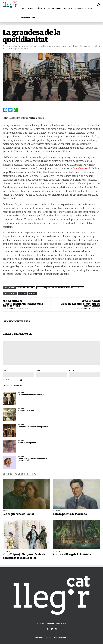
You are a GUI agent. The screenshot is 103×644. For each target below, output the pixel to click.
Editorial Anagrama (26, 288)
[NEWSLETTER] (29, 18)
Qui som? (40, 624)
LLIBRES (79, 8)
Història (56, 551)
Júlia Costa (41, 288)
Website (73, 370)
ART (23, 8)
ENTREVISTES (55, 8)
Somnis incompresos (27, 443)
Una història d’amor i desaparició (33, 427)
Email (38, 370)
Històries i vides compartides (31, 395)
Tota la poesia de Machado (70, 514)
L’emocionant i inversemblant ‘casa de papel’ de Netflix (24, 305)
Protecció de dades (57, 624)
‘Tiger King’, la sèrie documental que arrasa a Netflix (80, 305)
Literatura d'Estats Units (59, 288)
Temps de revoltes (26, 411)
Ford (84, 233)
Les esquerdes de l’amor (18, 514)
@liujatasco (37, 118)
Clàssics (56, 511)
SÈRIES (89, 8)
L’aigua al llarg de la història (72, 554)
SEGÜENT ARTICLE (91, 301)
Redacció (15, 308)
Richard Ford (83, 169)
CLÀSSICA (40, 8)
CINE (30, 8)
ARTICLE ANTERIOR (12, 301)
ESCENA (68, 8)
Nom (4, 370)
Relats (32, 293)
